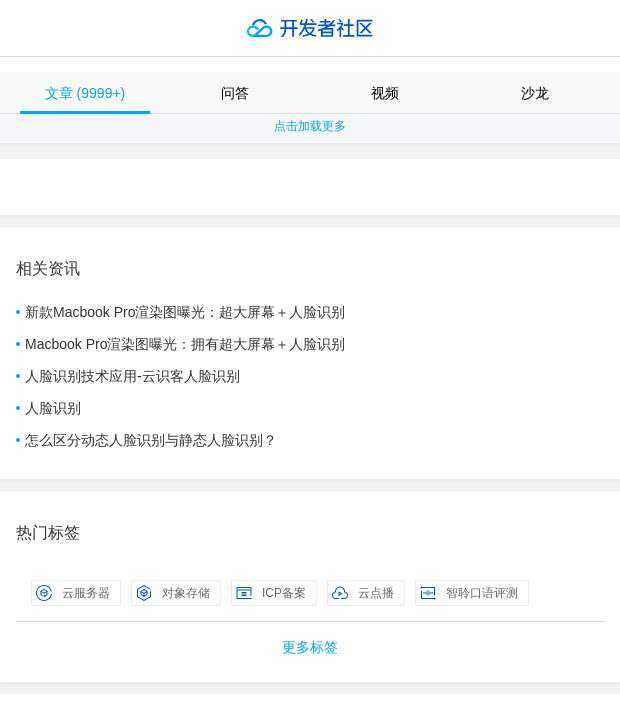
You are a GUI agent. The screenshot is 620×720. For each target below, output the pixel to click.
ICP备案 (271, 593)
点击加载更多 (310, 126)
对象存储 (173, 593)
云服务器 (73, 593)
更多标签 (310, 647)
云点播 (363, 593)
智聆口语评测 (469, 593)
